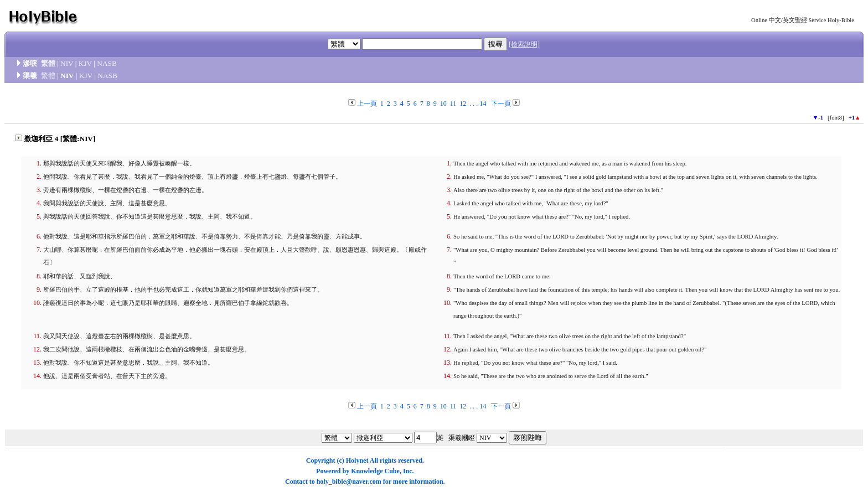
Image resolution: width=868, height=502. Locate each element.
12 (463, 103)
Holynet (357, 460)
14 (483, 103)
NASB (107, 63)
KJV (85, 63)
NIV (67, 63)
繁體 (48, 63)
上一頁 (367, 103)
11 (453, 103)
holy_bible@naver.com (349, 482)
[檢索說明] (524, 44)
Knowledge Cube (375, 471)
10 (443, 103)
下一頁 (501, 103)
